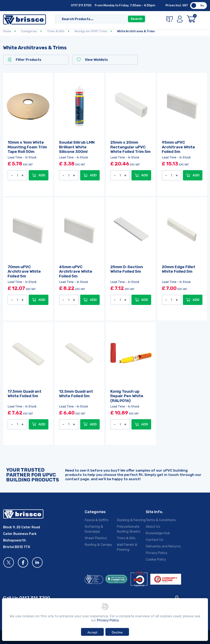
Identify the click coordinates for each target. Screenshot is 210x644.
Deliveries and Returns (163, 546)
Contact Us (29, 6)
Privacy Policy (157, 553)
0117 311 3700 (81, 5)
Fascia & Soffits (96, 520)
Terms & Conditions (161, 520)
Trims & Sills (126, 538)
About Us (12, 6)
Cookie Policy (156, 559)
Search (136, 19)
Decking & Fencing (131, 520)
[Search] (96, 19)
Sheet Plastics (96, 538)
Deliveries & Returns (55, 6)
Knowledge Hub (158, 533)
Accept (92, 632)
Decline (117, 632)
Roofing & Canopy (98, 545)
